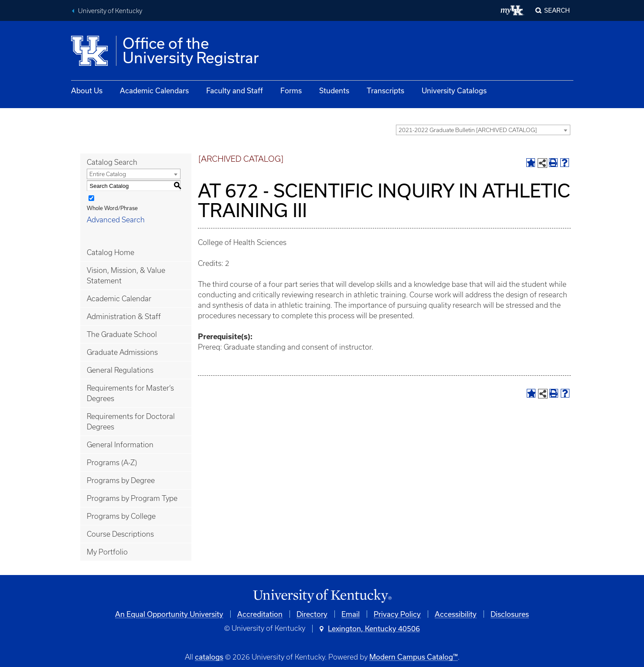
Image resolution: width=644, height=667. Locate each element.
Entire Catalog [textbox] (108, 174)
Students (334, 90)
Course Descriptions (120, 534)
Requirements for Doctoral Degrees (131, 422)
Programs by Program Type (132, 498)
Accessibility (456, 614)
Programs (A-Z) (112, 463)
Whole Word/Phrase (112, 208)
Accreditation (260, 614)
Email (351, 614)
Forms (291, 90)
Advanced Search (116, 220)
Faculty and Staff (235, 90)
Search (557, 10)
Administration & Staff (124, 316)
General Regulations (120, 370)
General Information (120, 445)
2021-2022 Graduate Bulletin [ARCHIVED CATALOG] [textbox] (468, 130)
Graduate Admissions (122, 352)
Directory (312, 614)
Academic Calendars (154, 90)
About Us (87, 90)
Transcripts (385, 90)
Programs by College (121, 516)
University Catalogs (454, 90)
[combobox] (483, 130)
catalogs (209, 657)
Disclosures (510, 614)
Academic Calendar (119, 299)
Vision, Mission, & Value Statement (126, 276)
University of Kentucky (110, 11)
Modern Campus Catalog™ (414, 657)
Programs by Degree (121, 480)
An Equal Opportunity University (169, 614)
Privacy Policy (397, 614)
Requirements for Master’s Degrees (130, 393)
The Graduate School (122, 334)
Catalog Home (111, 252)
